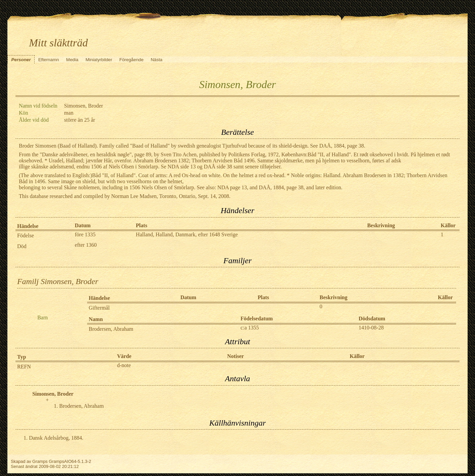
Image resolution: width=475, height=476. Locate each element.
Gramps (40, 461)
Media (72, 60)
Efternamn (49, 60)
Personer (21, 60)
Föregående (132, 60)
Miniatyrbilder (99, 60)
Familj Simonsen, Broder (58, 281)
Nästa (157, 60)
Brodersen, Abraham (111, 329)
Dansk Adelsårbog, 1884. (56, 438)
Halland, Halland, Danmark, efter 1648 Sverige (187, 234)
